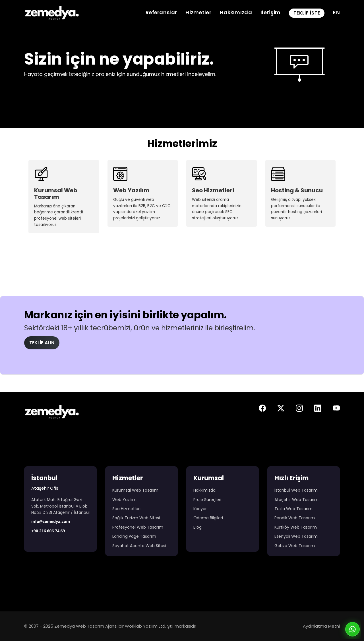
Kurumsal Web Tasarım (56, 194)
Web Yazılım (131, 190)
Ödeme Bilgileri (208, 518)
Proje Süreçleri (207, 500)
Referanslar (161, 12)
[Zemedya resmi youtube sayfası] (336, 409)
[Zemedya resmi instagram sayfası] (299, 409)
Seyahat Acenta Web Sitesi (139, 546)
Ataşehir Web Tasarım (296, 500)
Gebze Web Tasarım (295, 546)
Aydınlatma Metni (321, 626)
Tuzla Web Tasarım (293, 509)
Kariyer (200, 509)
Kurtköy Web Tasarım (296, 527)
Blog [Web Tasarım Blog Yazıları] (197, 527)
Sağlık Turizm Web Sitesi (136, 518)
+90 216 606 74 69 (48, 531)
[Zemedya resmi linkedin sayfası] (318, 409)
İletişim (270, 12)
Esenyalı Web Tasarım (296, 536)
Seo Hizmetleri (213, 190)
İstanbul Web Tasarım (296, 490)
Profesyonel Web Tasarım (138, 527)
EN (336, 12)
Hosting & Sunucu (297, 190)
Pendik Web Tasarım (295, 518)
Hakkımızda (236, 12)
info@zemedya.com (51, 521)
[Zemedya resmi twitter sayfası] (281, 409)
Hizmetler (198, 12)
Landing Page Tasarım (134, 536)
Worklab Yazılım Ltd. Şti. (149, 626)
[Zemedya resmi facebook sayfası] (262, 409)
